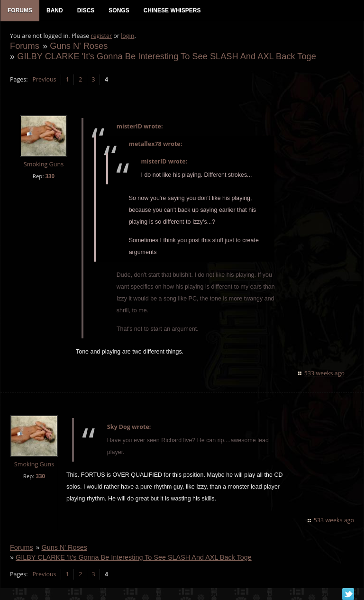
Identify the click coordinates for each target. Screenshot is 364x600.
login (127, 36)
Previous (44, 79)
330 (50, 176)
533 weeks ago (324, 373)
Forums (25, 46)
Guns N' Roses (79, 46)
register (102, 36)
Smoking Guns (44, 164)
